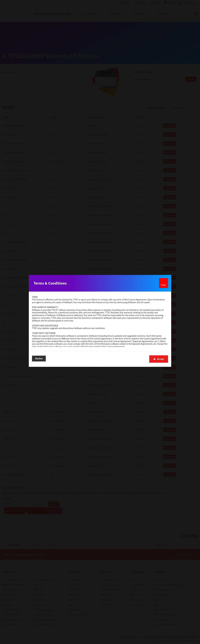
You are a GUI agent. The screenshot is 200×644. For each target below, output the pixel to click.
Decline (39, 359)
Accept (159, 359)
